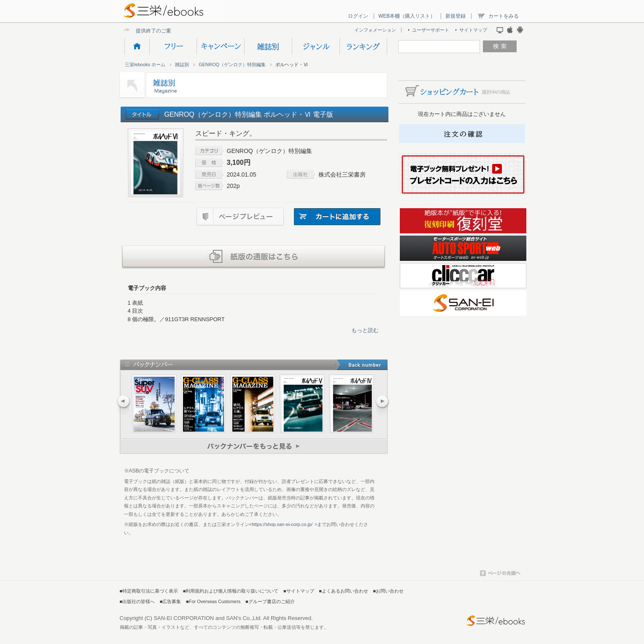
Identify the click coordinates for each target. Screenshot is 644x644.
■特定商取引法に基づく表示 (149, 591)
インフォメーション (375, 30)
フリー (173, 46)
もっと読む (365, 330)
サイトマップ (473, 30)
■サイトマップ (299, 591)
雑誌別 (268, 46)
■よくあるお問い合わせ (344, 591)
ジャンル (316, 46)
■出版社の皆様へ (137, 601)
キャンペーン (220, 46)
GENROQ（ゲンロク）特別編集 (232, 64)
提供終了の (148, 31)
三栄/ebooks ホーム (145, 64)
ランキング (363, 46)
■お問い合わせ (389, 591)
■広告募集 (171, 601)
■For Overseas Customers (213, 601)
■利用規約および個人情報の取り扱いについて (231, 591)
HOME (137, 46)
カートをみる (504, 16)
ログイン (358, 16)
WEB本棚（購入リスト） (407, 16)
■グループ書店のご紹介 (270, 601)
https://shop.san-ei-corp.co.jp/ (282, 524)
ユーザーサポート (431, 30)
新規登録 (455, 16)
